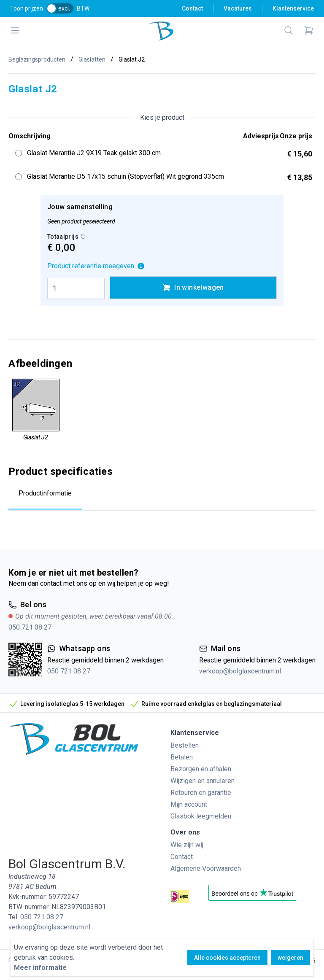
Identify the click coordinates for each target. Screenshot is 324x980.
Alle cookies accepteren (227, 958)
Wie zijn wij (187, 845)
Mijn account (189, 804)
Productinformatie (45, 493)
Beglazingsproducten (37, 59)
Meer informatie (40, 968)
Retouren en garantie (201, 793)
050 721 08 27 (30, 627)
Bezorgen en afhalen (201, 769)
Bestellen (185, 745)
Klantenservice (293, 8)
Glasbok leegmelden (201, 816)
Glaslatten (92, 59)
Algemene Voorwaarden (206, 868)
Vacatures (238, 8)
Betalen (182, 757)
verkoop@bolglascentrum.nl (240, 671)
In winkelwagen (193, 288)
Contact (192, 8)
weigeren (290, 958)
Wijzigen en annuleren (202, 781)
